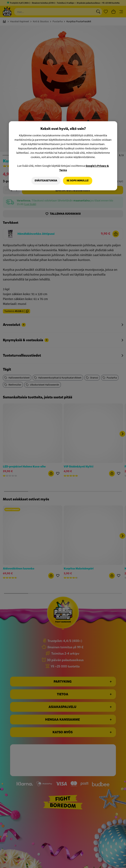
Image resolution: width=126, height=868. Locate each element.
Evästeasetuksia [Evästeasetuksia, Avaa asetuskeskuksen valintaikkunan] (46, 181)
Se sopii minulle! (78, 181)
